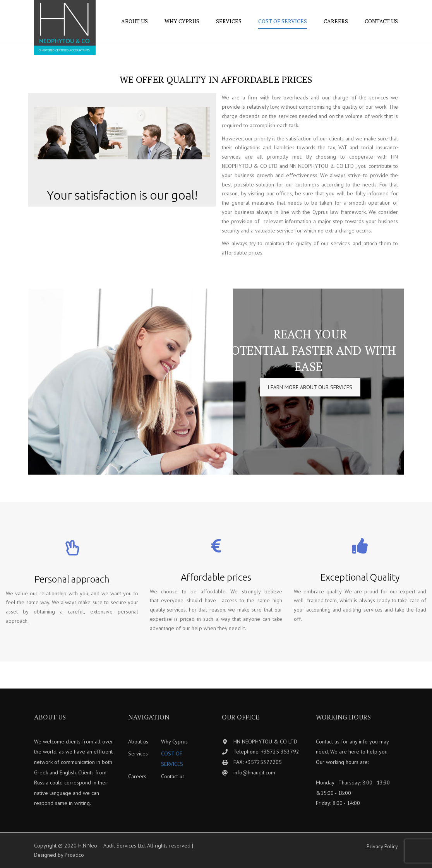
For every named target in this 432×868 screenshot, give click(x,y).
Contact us (381, 21)
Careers (336, 21)
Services (229, 21)
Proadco (74, 855)
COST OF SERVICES (283, 21)
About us (135, 21)
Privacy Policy (382, 846)
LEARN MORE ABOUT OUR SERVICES (310, 387)
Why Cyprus (182, 21)
